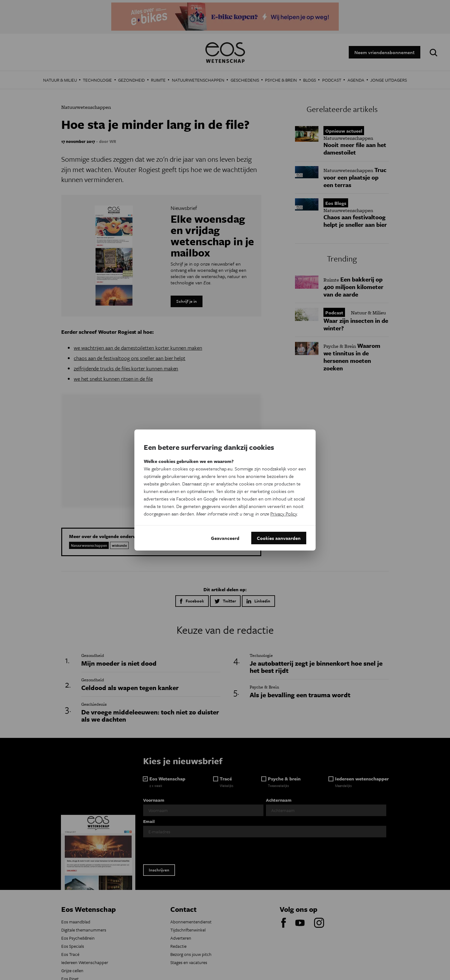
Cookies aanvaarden (279, 538)
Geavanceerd (225, 538)
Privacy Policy (284, 514)
